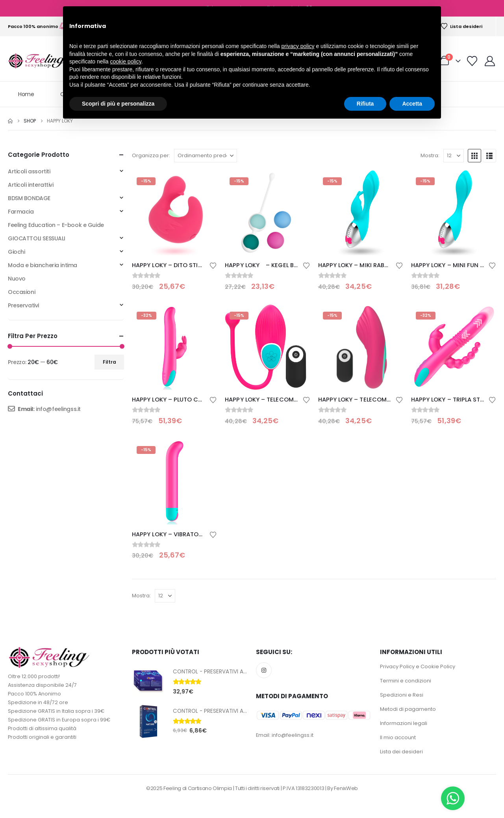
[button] (474, 156)
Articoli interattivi (31, 185)
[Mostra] (454, 156)
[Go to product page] (174, 213)
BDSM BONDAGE (29, 198)
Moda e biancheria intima (43, 265)
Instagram (264, 670)
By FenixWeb (342, 788)
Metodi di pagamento (408, 709)
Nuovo (17, 279)
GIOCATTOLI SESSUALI (37, 238)
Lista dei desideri (401, 752)
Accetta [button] (412, 104)
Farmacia (21, 212)
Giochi (16, 252)
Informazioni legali (404, 723)
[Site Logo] (37, 61)
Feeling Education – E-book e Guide (56, 225)
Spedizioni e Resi (402, 695)
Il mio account (398, 737)
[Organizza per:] (206, 156)
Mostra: (430, 155)
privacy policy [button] (298, 46)
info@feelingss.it (58, 409)
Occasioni (21, 292)
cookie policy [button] (126, 61)
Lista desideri (461, 26)
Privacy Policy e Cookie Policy (418, 666)
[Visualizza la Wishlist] (472, 61)
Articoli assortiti (29, 171)
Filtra (109, 362)
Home (26, 94)
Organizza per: (151, 155)
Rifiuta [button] (365, 104)
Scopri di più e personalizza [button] (118, 104)
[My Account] (490, 61)
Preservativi (23, 305)
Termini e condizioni (406, 681)
